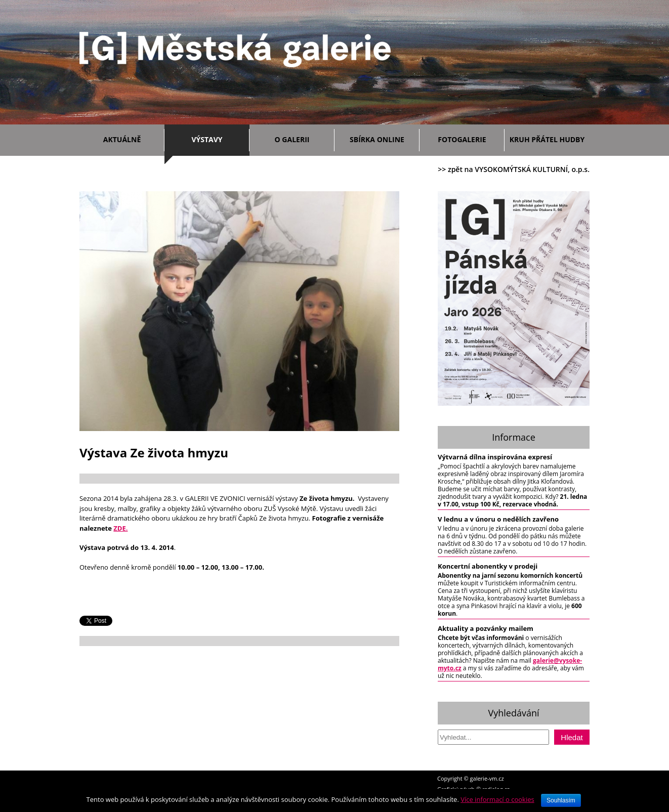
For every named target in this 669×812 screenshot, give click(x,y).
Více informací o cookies (497, 799)
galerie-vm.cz (487, 778)
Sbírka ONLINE (377, 139)
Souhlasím (561, 800)
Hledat (572, 737)
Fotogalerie (462, 139)
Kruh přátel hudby (547, 139)
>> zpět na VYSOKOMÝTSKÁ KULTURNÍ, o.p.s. (514, 169)
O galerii (302, 138)
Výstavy (218, 138)
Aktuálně (131, 138)
